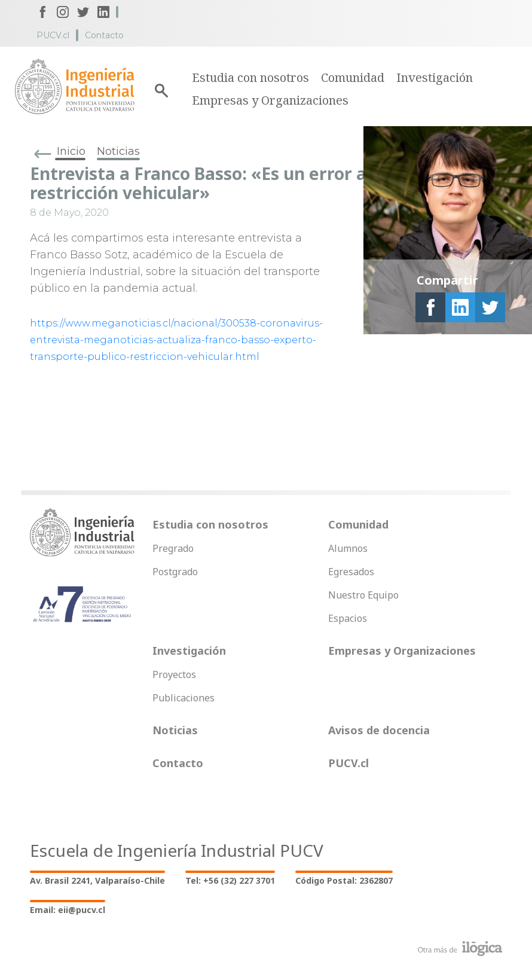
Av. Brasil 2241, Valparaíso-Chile (97, 880)
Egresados (351, 572)
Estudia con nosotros (250, 77)
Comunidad (353, 77)
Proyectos (174, 674)
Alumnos (348, 548)
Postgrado (175, 572)
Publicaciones (184, 698)
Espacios (348, 618)
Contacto (104, 35)
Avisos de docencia (379, 730)
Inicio (71, 151)
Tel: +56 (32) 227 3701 (230, 880)
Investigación (435, 77)
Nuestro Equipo (363, 595)
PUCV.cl (53, 35)
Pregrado (173, 548)
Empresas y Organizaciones (270, 100)
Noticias (118, 151)
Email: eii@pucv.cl (68, 910)
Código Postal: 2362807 (344, 880)
